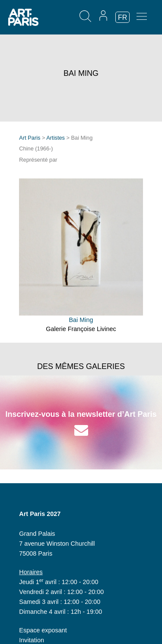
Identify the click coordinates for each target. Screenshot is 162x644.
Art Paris (30, 138)
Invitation (32, 640)
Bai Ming (81, 320)
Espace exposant (43, 630)
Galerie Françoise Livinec (81, 329)
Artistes (56, 138)
